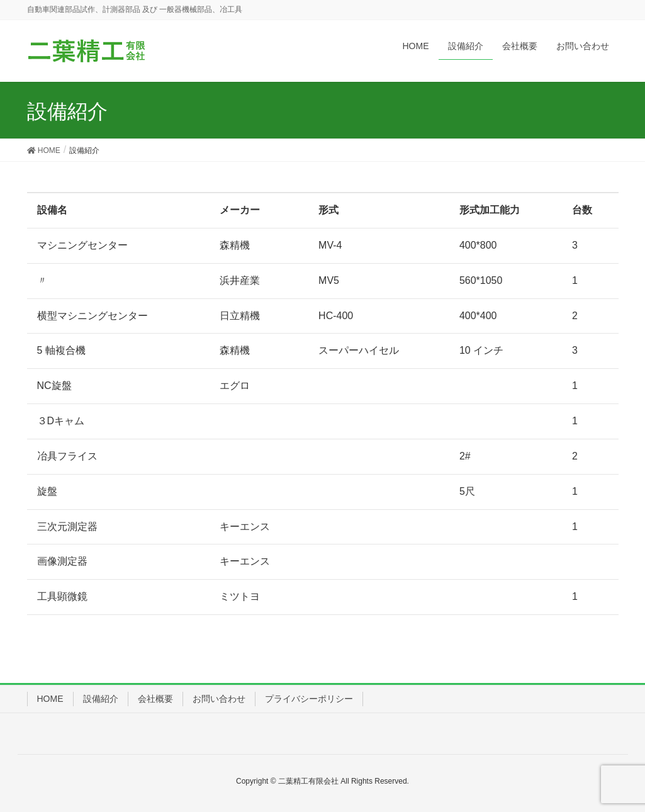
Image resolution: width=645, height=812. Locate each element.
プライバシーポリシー (309, 699)
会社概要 (155, 699)
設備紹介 (101, 699)
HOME (50, 699)
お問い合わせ (219, 699)
